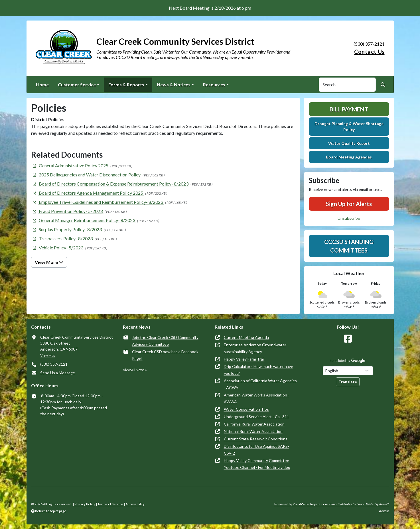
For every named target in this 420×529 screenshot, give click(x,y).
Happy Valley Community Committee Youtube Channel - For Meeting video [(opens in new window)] (257, 464)
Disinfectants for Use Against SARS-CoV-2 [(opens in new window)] (256, 450)
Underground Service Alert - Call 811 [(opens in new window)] (256, 417)
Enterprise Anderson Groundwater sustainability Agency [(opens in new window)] (255, 348)
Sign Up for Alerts (349, 204)
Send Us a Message (58, 373)
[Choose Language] (348, 371)
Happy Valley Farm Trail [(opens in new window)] (244, 359)
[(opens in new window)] (70, 165)
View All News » (135, 370)
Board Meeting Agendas (349, 157)
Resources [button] (214, 85)
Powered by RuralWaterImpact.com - (332, 504)
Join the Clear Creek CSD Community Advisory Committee (165, 341)
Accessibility (135, 504)
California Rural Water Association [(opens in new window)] (254, 424)
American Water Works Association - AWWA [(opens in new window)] (257, 398)
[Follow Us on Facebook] (348, 339)
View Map (48, 355)
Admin (384, 511)
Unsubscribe (349, 218)
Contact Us (369, 52)
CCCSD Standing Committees (349, 246)
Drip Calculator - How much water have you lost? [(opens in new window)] (258, 370)
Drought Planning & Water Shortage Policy (349, 127)
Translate (348, 382)
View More (49, 262)
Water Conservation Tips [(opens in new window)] (246, 409)
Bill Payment (349, 109)
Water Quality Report (349, 143)
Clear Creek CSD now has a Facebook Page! (165, 355)
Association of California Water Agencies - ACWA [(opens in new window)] (260, 384)
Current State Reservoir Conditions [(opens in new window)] (256, 439)
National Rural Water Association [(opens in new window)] (253, 431)
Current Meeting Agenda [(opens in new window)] (246, 337)
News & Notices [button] (174, 85)
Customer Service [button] (77, 85)
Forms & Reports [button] (126, 85)
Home (42, 85)
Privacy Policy (85, 504)
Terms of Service (110, 504)
